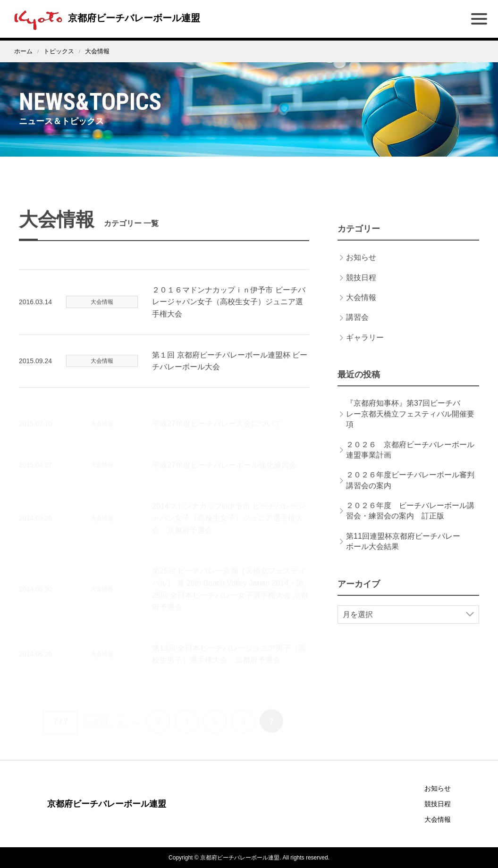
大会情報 (361, 309)
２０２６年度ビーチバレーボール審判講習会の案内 (410, 492)
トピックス (59, 51)
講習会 (357, 329)
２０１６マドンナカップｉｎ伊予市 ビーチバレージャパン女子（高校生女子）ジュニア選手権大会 (228, 314)
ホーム (23, 51)
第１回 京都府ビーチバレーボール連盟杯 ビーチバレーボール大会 (230, 372)
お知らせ (361, 269)
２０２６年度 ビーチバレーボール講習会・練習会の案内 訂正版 (410, 522)
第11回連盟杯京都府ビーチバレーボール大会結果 (403, 553)
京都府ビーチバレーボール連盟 (105, 18)
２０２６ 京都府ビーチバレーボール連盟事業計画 (410, 461)
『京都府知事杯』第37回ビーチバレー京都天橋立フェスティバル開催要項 (410, 426)
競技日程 (361, 289)
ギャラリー (365, 349)
